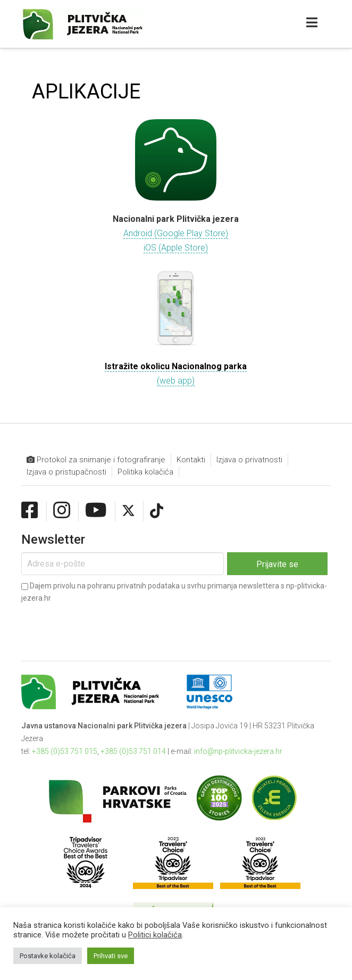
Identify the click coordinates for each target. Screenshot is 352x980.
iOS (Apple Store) (176, 248)
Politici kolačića (155, 935)
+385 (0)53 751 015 (65, 751)
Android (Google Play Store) (176, 233)
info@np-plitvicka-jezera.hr (238, 751)
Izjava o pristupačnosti (66, 472)
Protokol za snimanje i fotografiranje (96, 460)
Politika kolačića (145, 472)
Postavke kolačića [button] (48, 956)
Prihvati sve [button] (111, 956)
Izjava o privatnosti (249, 460)
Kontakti (191, 460)
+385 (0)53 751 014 (133, 751)
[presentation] (102, 624)
